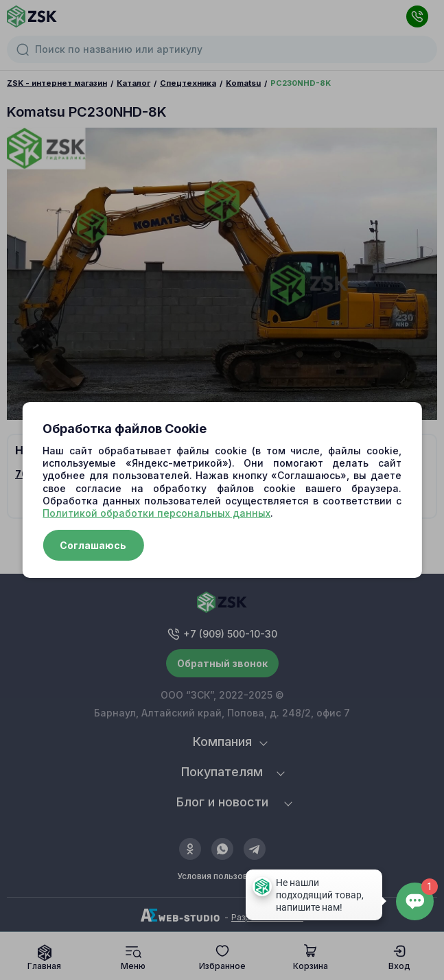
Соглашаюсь (93, 545)
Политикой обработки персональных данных (156, 513)
